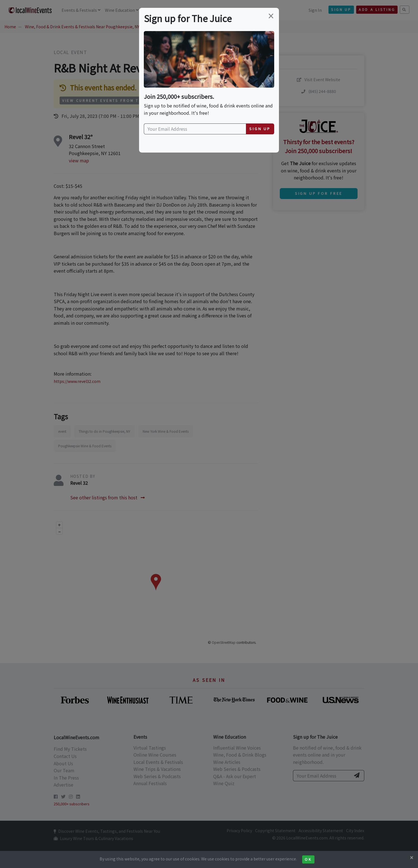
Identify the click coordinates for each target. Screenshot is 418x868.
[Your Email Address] (195, 129)
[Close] (412, 857)
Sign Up (260, 129)
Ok (308, 859)
